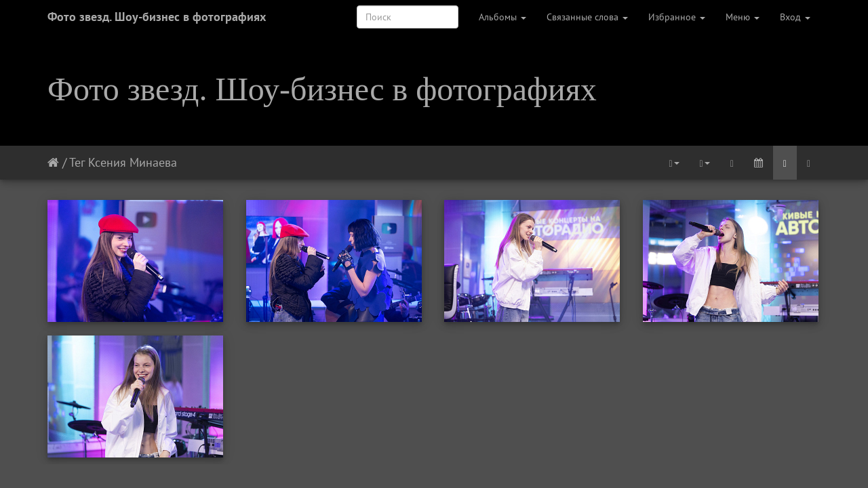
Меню (743, 17)
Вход (795, 17)
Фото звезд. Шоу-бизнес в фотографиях (157, 17)
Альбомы (502, 17)
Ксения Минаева (133, 162)
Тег (77, 162)
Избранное (677, 17)
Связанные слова (587, 17)
